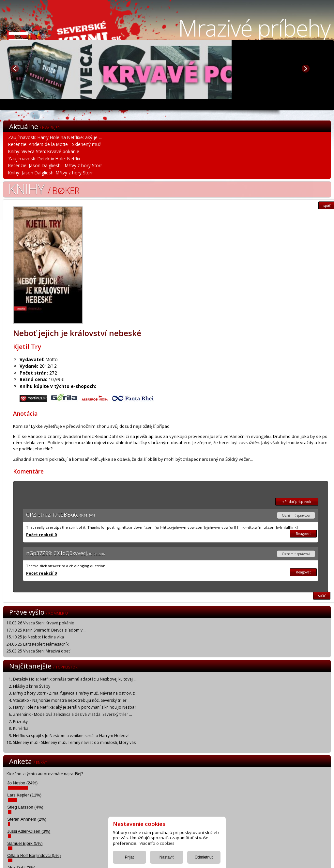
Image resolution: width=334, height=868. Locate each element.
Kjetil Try (27, 347)
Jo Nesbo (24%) (22, 783)
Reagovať (303, 534)
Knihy (44, 189)
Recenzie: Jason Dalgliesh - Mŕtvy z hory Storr (55, 165)
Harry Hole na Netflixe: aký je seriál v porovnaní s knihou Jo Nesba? (75, 707)
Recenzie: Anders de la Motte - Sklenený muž (54, 144)
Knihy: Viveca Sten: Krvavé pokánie (44, 151)
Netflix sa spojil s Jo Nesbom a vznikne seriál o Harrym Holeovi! (71, 736)
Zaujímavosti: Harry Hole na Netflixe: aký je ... (55, 137)
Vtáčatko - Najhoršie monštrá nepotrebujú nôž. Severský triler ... (72, 700)
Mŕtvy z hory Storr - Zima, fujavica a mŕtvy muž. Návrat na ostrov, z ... (76, 693)
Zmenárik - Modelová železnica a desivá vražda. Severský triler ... (73, 714)
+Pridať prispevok (297, 502)
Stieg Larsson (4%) (25, 807)
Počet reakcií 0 (41, 535)
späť (322, 596)
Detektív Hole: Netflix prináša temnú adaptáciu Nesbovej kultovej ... (75, 679)
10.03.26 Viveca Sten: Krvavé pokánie (40, 623)
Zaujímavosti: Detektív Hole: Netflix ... (46, 159)
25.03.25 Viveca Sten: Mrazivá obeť (38, 651)
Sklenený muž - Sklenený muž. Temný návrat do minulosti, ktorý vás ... (76, 742)
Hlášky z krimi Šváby (32, 686)
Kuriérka (21, 728)
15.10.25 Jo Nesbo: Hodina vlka (35, 637)
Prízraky (20, 722)
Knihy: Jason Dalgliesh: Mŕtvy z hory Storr (51, 173)
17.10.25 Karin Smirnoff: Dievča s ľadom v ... (46, 630)
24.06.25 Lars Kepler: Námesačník (38, 644)
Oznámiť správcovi (296, 515)
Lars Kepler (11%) (24, 795)
